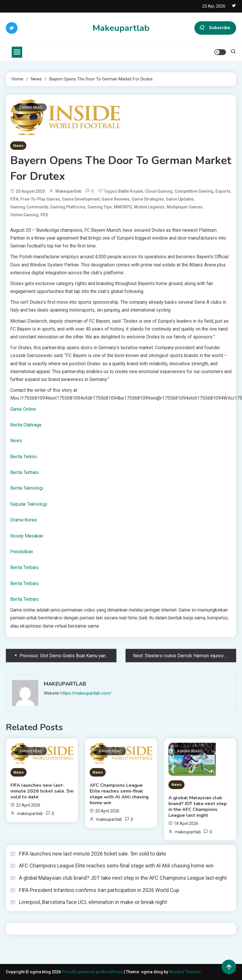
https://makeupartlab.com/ (86, 693)
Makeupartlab (121, 28)
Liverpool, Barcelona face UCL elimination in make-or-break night (93, 902)
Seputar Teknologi (29, 504)
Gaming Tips (100, 207)
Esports (223, 191)
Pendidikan (22, 552)
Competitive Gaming (194, 191)
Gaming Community (29, 207)
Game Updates (180, 199)
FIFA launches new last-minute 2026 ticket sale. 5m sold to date (42, 791)
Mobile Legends (149, 207)
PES (44, 215)
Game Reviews (116, 199)
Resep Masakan (27, 536)
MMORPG (123, 207)
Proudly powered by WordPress (93, 972)
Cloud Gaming (159, 191)
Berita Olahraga (26, 425)
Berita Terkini (23, 457)
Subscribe (215, 28)
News (18, 146)
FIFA (14, 199)
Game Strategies (148, 199)
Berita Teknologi (27, 488)
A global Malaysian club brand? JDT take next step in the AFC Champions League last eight (198, 807)
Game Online (23, 409)
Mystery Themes (185, 972)
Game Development (81, 199)
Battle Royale (131, 191)
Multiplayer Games (185, 207)
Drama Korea (23, 520)
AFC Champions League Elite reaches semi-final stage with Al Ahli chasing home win (119, 794)
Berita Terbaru (24, 472)
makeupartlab (68, 191)
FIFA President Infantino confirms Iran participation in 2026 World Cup (99, 890)
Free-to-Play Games (40, 199)
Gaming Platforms (68, 207)
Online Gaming (24, 215)
